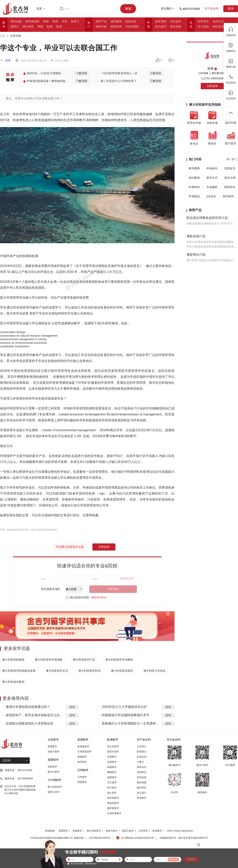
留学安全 (203, 21)
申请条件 (212, 168)
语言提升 (176, 21)
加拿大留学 (54, 752)
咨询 (72, 707)
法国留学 (112, 762)
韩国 (40, 27)
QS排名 (211, 196)
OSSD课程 (132, 27)
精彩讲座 (116, 27)
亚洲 (59, 27)
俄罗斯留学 (113, 808)
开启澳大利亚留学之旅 (70, 547)
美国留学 (52, 746)
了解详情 (82, 73)
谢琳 (5, 60)
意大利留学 (113, 746)
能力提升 (161, 27)
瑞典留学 (112, 777)
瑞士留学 (112, 793)
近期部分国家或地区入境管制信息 (30, 723)
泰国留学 (82, 757)
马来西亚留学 (84, 752)
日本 (64, 21)
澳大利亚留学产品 (84, 660)
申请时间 (194, 187)
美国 (55, 21)
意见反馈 (142, 757)
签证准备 (176, 27)
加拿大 (75, 21)
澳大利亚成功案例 (13, 682)
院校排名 (131, 21)
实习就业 (203, 27)
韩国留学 (82, 782)
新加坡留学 (83, 746)
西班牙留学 (113, 752)
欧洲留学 (157, 831)
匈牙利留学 (113, 798)
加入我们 (142, 793)
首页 (3, 36)
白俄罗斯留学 (114, 813)
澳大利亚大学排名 (155, 671)
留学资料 (161, 21)
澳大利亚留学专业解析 (119, 660)
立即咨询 (104, 547)
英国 (46, 21)
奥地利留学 (113, 803)
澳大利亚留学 (55, 787)
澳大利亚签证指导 (122, 671)
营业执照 (142, 777)
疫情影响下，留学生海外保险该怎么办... (34, 715)
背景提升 (230, 168)
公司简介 (142, 746)
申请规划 (194, 196)
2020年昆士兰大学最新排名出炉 (124, 707)
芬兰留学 (112, 783)
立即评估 (113, 589)
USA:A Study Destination (180, 831)
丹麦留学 (112, 757)
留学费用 (194, 168)
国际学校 (101, 27)
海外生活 (218, 21)
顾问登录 (142, 788)
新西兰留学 (54, 792)
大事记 (140, 762)
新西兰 (15, 27)
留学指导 (228, 196)
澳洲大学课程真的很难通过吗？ (28, 707)
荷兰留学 (112, 788)
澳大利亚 (28, 27)
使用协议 (142, 772)
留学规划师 (32, 21)
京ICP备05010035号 (99, 838)
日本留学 (82, 777)
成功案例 (116, 21)
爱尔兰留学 (54, 772)
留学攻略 (16, 21)
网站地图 (142, 783)
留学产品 (101, 21)
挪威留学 (112, 772)
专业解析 (212, 187)
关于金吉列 (212, 9)
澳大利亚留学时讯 (89, 671)
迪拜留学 (82, 762)
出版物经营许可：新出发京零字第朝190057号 (184, 838)
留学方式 (212, 178)
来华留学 (142, 798)
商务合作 (142, 767)
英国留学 (52, 767)
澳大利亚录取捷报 (13, 660)
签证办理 (230, 178)
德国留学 (112, 767)
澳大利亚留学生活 (57, 671)
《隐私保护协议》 (99, 597)
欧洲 (50, 27)
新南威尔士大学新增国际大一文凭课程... (130, 723)
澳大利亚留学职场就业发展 (19, 671)
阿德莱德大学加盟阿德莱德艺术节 (126, 715)
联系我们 (142, 752)
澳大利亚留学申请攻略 (49, 660)
